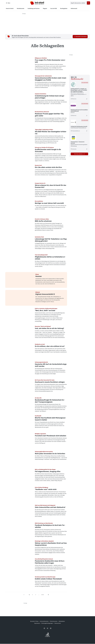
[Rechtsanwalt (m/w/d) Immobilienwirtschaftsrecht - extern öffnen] (87, 116)
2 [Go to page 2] (32, 595)
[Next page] (48, 595)
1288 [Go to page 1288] (42, 595)
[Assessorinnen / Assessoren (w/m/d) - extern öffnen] (87, 149)
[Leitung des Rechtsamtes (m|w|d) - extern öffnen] (87, 131)
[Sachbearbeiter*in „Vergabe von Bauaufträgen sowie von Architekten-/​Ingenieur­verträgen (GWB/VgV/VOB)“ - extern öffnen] (87, 99)
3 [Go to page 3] (36, 595)
